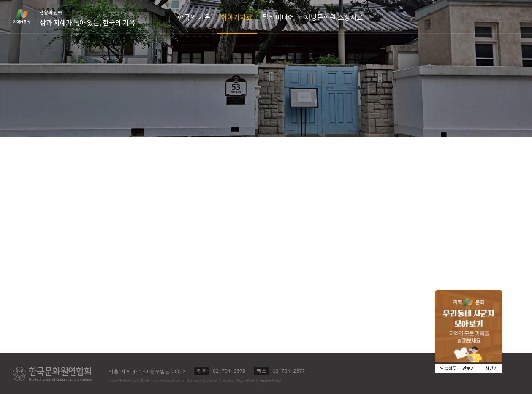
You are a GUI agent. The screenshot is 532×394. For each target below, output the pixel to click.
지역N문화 (26, 16)
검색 (522, 17)
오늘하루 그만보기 (457, 368)
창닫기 (491, 368)
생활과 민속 (87, 18)
